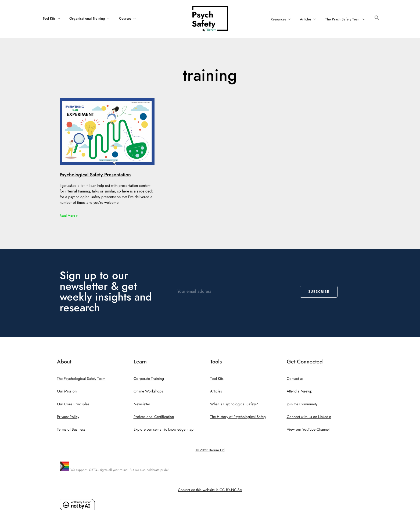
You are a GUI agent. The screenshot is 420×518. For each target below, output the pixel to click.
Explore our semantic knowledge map (164, 429)
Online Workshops (148, 391)
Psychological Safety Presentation (95, 175)
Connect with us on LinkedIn (309, 417)
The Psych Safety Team (343, 19)
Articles (306, 19)
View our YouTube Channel (308, 429)
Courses (125, 19)
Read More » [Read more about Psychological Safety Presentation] (69, 216)
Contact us (295, 379)
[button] (377, 18)
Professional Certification (154, 417)
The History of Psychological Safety (238, 417)
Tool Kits (49, 19)
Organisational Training (87, 19)
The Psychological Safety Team (81, 379)
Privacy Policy (68, 417)
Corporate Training (149, 379)
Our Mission (67, 391)
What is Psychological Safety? (234, 404)
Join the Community (302, 404)
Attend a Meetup (299, 391)
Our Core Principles (73, 404)
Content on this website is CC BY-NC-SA (210, 490)
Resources (278, 19)
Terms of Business (71, 429)
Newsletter (142, 404)
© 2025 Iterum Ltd (210, 450)
